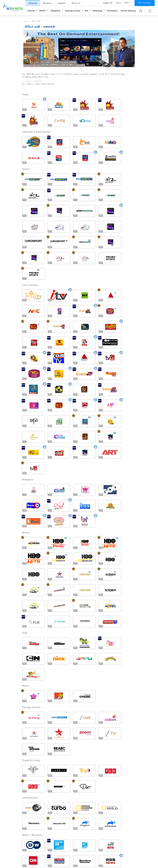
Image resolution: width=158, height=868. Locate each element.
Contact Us (13, 857)
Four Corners (94, 862)
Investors (75, 828)
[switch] (112, 3)
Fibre (7, 820)
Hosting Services (34, 832)
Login (126, 3)
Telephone (55, 11)
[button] (150, 11)
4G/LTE (8, 828)
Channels (53, 824)
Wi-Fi (29, 828)
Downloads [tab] (31, 772)
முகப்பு (27, 21)
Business (47, 3)
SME (95, 824)
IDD (87, 11)
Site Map (29, 857)
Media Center (77, 832)
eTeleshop (98, 11)
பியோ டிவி (36, 21)
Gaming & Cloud (73, 11)
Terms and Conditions (51, 857)
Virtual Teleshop (128, 11)
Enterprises (98, 820)
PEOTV (43, 11)
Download (123, 779)
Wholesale (98, 828)
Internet (31, 11)
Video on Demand (57, 828)
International (99, 832)
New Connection (34, 820)
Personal (33, 3)
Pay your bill (145, 3)
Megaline (9, 824)
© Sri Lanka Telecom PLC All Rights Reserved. (27, 862)
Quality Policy (98, 857)
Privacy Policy (76, 857)
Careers (74, 836)
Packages (31, 824)
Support (62, 3)
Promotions (112, 11)
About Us (76, 3)
